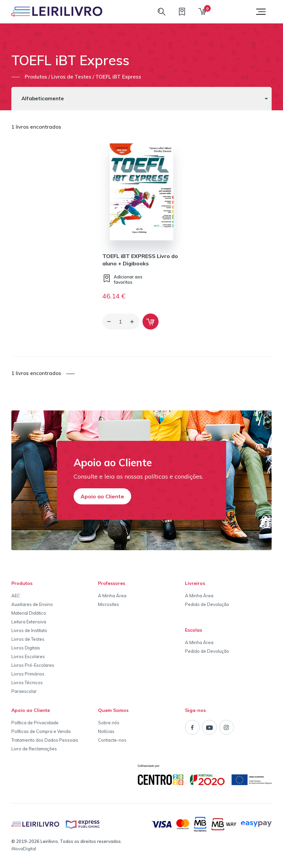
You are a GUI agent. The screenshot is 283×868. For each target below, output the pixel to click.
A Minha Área (112, 596)
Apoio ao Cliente (102, 496)
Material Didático (29, 613)
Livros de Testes (28, 639)
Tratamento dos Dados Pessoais (45, 740)
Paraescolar (24, 691)
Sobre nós (109, 723)
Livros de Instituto (29, 630)
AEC (16, 596)
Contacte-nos (112, 740)
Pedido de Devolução (207, 604)
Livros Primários (28, 674)
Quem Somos (113, 710)
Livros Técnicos (27, 683)
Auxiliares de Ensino (32, 604)
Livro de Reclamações (34, 749)
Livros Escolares (28, 656)
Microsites (109, 604)
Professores (112, 583)
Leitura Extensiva (29, 622)
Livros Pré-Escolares (33, 665)
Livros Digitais (26, 648)
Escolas (194, 630)
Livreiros (195, 583)
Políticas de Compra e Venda (41, 731)
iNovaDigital (24, 849)
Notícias (106, 731)
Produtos (22, 583)
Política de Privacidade (35, 723)
